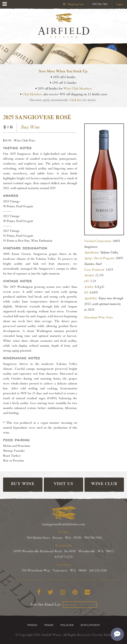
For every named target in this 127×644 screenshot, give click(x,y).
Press (32, 625)
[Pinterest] (75, 592)
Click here (76, 100)
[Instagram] (63, 592)
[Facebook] (39, 592)
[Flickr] (87, 592)
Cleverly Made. (102, 635)
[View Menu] (5, 4)
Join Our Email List (46, 604)
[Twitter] (50, 592)
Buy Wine (31, 127)
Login (120, 4)
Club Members (33, 94)
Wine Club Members (78, 89)
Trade (49, 625)
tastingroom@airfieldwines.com (63, 524)
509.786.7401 (100, 4)
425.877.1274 (64, 557)
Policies (67, 625)
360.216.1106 (98, 571)
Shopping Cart (76, 4)
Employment (90, 625)
